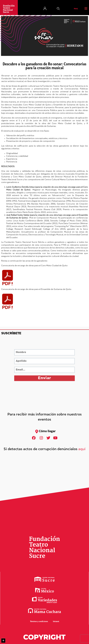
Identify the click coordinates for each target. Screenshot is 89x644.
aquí (82, 449)
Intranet (56, 622)
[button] (58, 9)
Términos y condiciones (39, 622)
